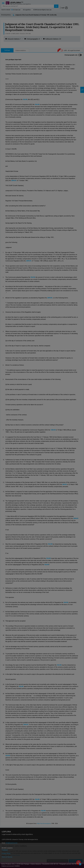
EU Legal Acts (27, 10)
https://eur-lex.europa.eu (44, 823)
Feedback (5, 850)
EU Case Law (17, 10)
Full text (7, 50)
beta (22, 2)
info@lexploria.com (12, 843)
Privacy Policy (6, 853)
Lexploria (15, 3)
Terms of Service (7, 857)
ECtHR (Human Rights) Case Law (42, 10)
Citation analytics (21, 50)
